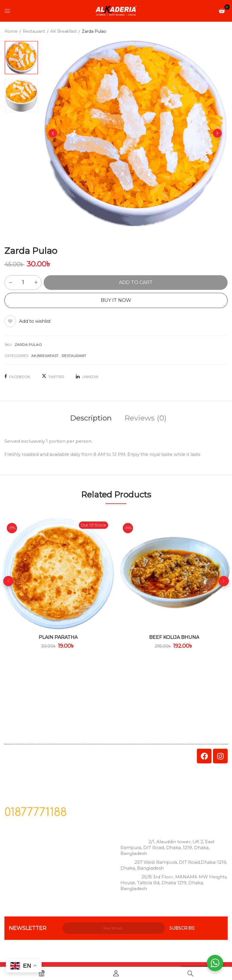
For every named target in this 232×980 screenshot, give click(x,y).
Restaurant (34, 31)
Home (11, 31)
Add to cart (136, 282)
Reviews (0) (145, 418)
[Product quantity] (23, 282)
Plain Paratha (58, 637)
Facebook (17, 377)
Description (91, 418)
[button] (222, 10)
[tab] (91, 419)
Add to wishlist (35, 321)
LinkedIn (87, 377)
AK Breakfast (63, 31)
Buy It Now (116, 300)
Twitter (53, 377)
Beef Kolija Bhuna (174, 637)
